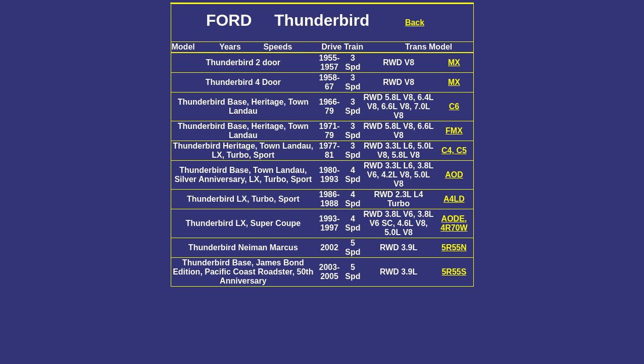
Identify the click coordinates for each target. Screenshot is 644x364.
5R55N (454, 247)
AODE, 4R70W (454, 223)
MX (454, 62)
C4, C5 (454, 150)
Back (415, 22)
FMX (454, 131)
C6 (454, 106)
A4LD (454, 199)
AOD (454, 175)
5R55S (454, 272)
